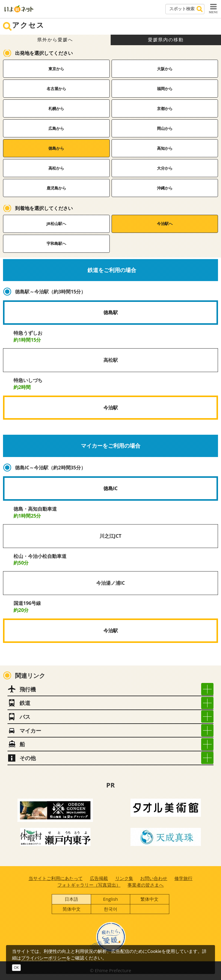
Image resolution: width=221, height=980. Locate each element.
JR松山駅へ (56, 224)
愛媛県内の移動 (166, 40)
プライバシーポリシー (44, 958)
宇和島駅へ (56, 243)
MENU (213, 8)
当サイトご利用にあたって (56, 878)
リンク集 (124, 878)
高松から (56, 168)
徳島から (56, 148)
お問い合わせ (154, 878)
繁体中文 (149, 899)
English (111, 899)
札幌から (56, 108)
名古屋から (56, 89)
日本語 (71, 899)
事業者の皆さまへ (146, 885)
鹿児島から (56, 188)
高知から (165, 148)
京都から (165, 108)
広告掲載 (99, 878)
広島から (56, 128)
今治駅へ (165, 224)
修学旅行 (183, 878)
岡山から (165, 128)
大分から (165, 168)
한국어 (110, 909)
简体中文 (72, 909)
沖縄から (165, 188)
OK (16, 967)
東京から (56, 69)
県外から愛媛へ (55, 40)
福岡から (165, 89)
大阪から (165, 69)
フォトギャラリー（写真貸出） (89, 885)
